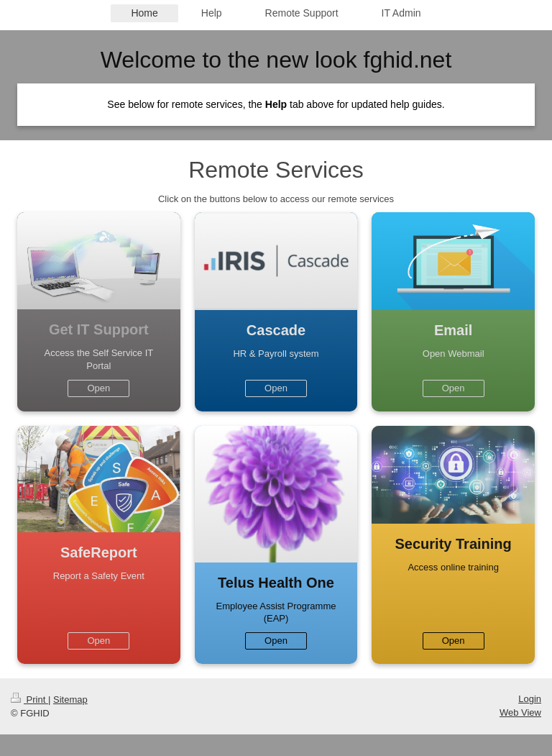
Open (98, 388)
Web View (520, 712)
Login (530, 699)
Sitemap (70, 700)
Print (29, 700)
